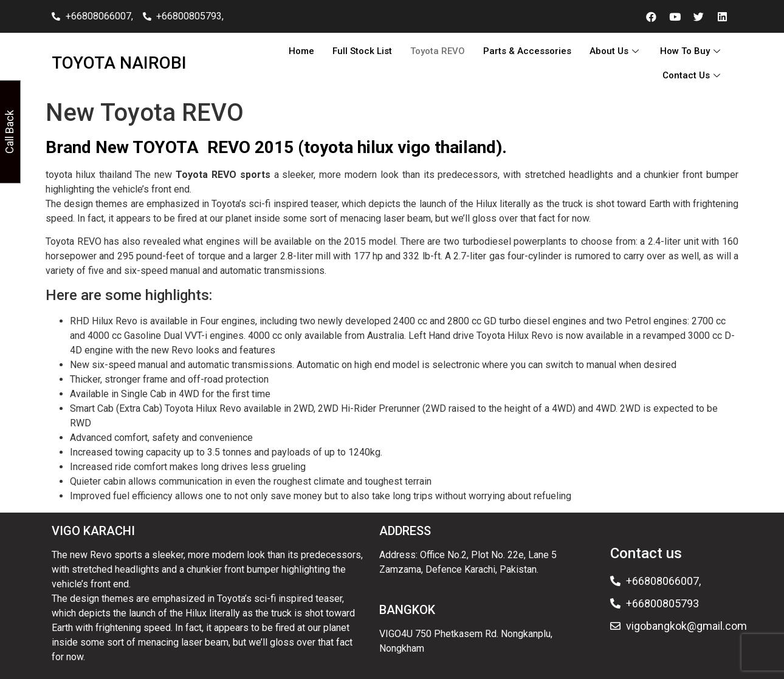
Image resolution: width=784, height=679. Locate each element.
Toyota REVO (438, 51)
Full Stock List (362, 51)
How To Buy (692, 51)
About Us (616, 51)
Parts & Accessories (527, 51)
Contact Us (693, 75)
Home (301, 51)
